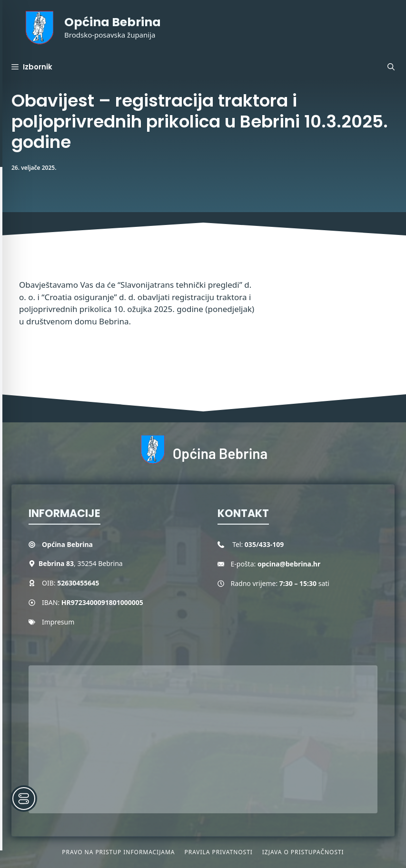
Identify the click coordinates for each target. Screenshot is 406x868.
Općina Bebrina (113, 22)
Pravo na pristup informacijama (118, 852)
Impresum (58, 622)
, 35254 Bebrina (81, 563)
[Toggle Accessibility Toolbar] (24, 799)
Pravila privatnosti (218, 852)
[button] (391, 67)
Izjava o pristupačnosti (303, 852)
